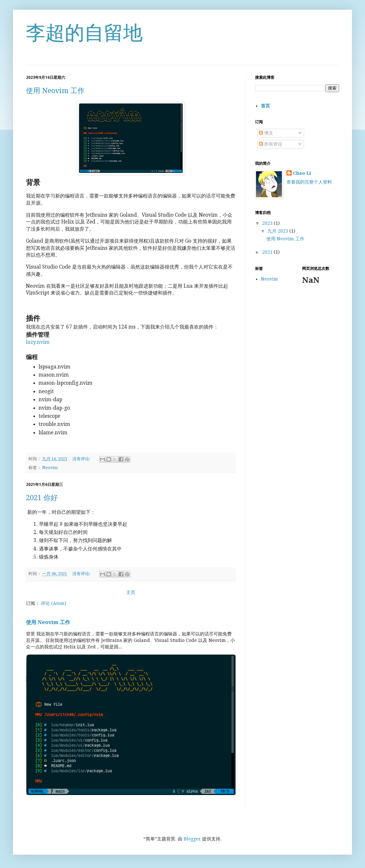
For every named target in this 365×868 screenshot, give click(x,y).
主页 (131, 592)
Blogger (192, 839)
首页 (265, 106)
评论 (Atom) (54, 603)
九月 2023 (278, 231)
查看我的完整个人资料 (309, 182)
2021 (268, 252)
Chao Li (302, 173)
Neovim (50, 468)
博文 (266, 133)
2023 (268, 223)
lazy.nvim (38, 342)
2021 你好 (42, 498)
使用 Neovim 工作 (55, 91)
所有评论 (271, 144)
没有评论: (82, 459)
